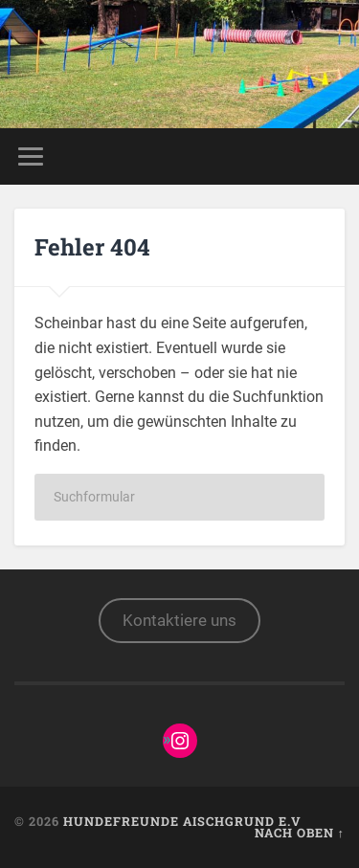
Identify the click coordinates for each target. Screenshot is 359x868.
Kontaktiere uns (179, 620)
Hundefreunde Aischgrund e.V (182, 821)
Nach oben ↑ (300, 833)
